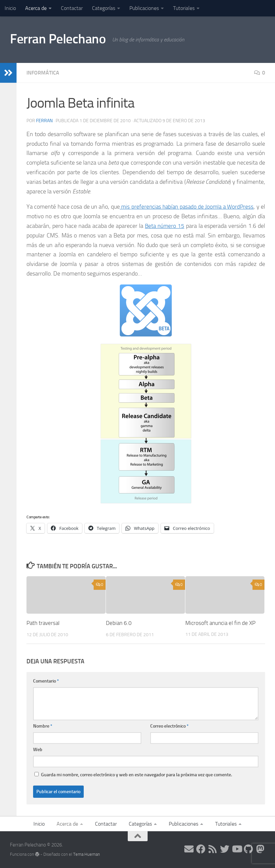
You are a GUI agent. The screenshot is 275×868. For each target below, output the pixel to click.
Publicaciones (144, 8)
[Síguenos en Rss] (213, 849)
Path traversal (43, 623)
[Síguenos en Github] (249, 849)
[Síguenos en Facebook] (201, 849)
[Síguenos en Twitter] (225, 849)
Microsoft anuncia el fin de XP (220, 623)
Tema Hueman (87, 854)
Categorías (104, 8)
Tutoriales (184, 8)
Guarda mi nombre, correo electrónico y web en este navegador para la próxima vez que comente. (137, 775)
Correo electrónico (169, 726)
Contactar (72, 8)
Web (38, 750)
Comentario (46, 681)
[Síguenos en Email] (189, 849)
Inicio (10, 8)
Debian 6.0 (119, 623)
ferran (44, 121)
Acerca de (36, 8)
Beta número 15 (164, 226)
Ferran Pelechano (60, 39)
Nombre (43, 726)
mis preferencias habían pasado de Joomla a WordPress (190, 207)
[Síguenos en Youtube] (237, 849)
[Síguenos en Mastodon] (260, 849)
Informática (43, 73)
